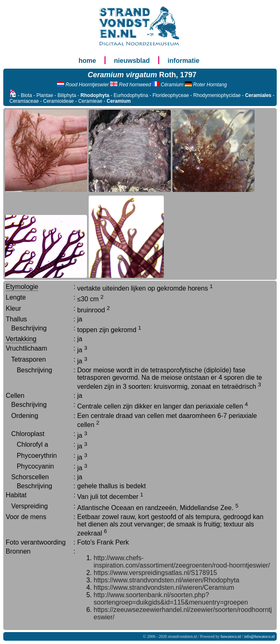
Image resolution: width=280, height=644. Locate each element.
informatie (183, 61)
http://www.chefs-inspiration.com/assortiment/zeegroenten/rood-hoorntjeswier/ (182, 562)
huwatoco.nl (231, 636)
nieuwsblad (132, 61)
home (87, 61)
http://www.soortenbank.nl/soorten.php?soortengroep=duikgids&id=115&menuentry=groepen (171, 599)
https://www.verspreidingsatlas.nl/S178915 (155, 573)
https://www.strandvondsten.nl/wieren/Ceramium (164, 587)
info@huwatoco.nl (259, 636)
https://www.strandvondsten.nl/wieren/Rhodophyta (166, 580)
